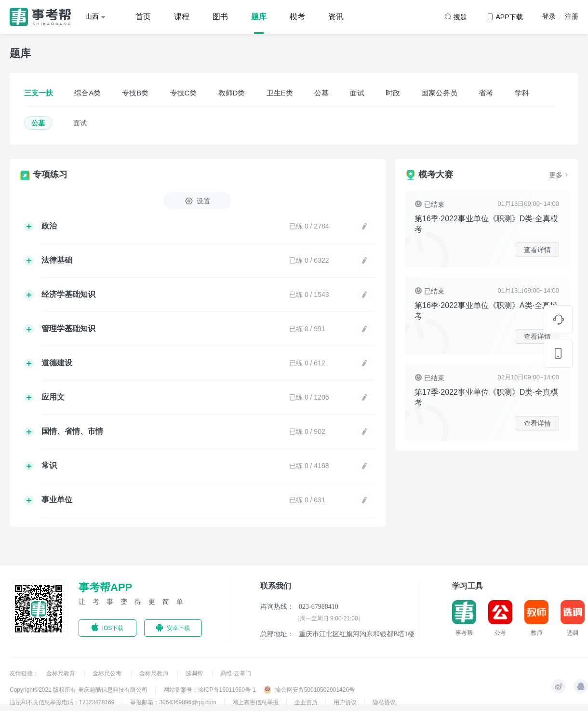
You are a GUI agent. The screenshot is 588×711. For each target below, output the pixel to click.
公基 (321, 93)
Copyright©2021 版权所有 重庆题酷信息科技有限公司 (79, 690)
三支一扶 (39, 93)
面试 (357, 93)
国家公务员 (439, 93)
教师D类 (232, 93)
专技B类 (135, 93)
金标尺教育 (61, 673)
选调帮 (195, 673)
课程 (182, 17)
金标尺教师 (154, 673)
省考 (486, 93)
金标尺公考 (108, 673)
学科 (522, 93)
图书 (220, 17)
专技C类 (184, 93)
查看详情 (537, 250)
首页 (143, 17)
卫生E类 (280, 93)
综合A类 (87, 93)
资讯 (336, 17)
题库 (259, 17)
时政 (393, 93)
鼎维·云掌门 (235, 673)
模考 (297, 17)
